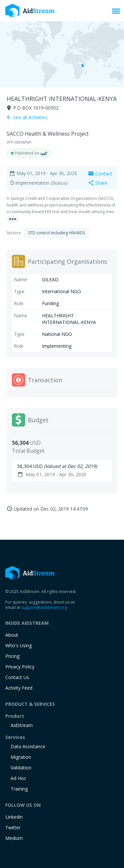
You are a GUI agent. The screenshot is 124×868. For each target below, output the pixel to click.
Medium (14, 838)
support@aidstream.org (44, 607)
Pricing (12, 656)
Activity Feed (19, 688)
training (19, 789)
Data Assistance (28, 746)
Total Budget (28, 451)
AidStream (22, 725)
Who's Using (19, 645)
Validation (21, 768)
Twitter (13, 827)
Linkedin (14, 817)
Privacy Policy (20, 667)
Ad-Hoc (19, 778)
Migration (21, 757)
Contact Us (17, 677)
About (12, 635)
